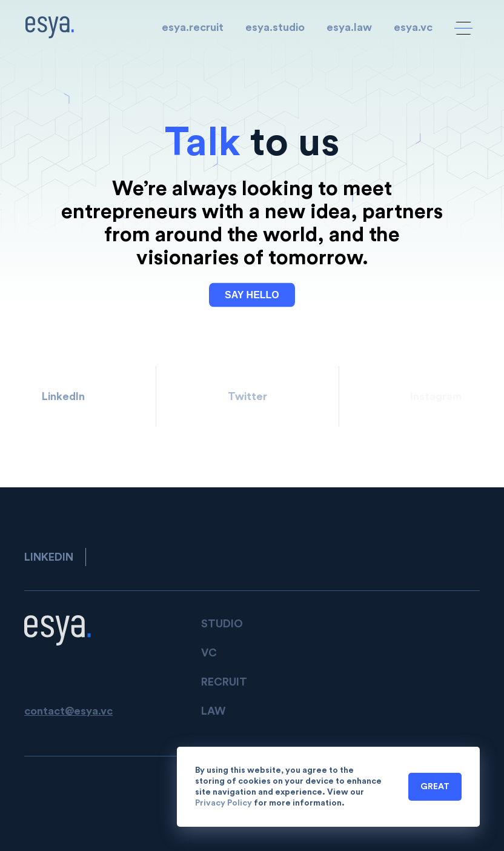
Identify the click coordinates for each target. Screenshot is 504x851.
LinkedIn (63, 396)
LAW (213, 711)
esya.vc (413, 27)
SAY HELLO (252, 295)
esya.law (349, 27)
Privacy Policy (224, 803)
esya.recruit (193, 27)
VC (209, 653)
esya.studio (275, 27)
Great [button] (435, 787)
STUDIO (222, 624)
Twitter (247, 396)
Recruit (224, 682)
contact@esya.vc (68, 711)
